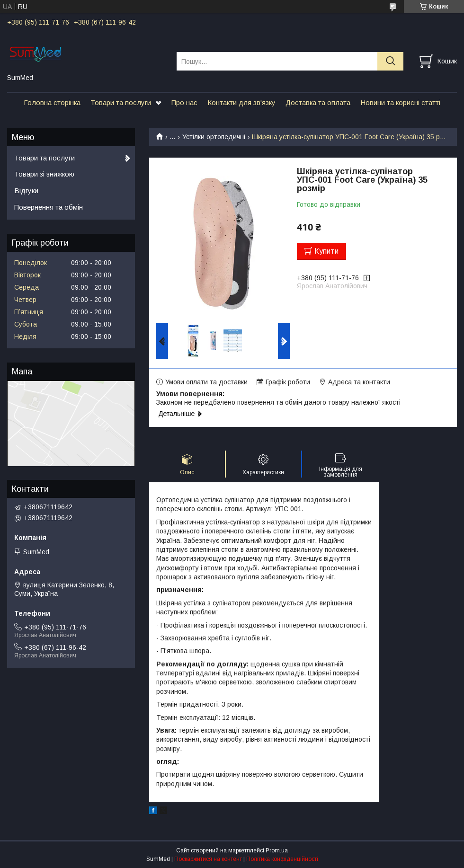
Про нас (184, 102)
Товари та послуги (121, 102)
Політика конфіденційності (282, 859)
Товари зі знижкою (44, 174)
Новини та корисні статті (400, 102)
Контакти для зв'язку (241, 102)
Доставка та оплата (318, 102)
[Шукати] (390, 61)
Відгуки (26, 190)
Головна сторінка (52, 102)
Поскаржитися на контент (208, 859)
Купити (326, 251)
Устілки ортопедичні (214, 137)
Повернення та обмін (49, 207)
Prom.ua (277, 850)
